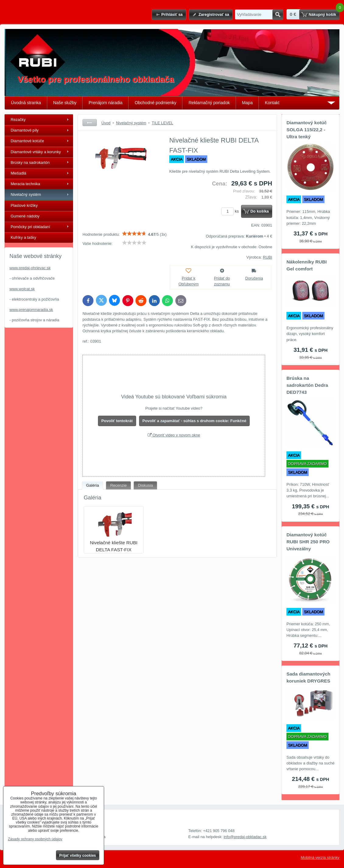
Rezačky (18, 120)
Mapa (247, 103)
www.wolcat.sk (22, 289)
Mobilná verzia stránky (320, 857)
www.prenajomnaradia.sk (31, 310)
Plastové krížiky (24, 205)
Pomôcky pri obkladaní (30, 227)
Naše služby (65, 103)
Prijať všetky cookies (78, 856)
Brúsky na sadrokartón (30, 162)
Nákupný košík (322, 14)
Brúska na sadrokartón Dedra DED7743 (307, 385)
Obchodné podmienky (155, 103)
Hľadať (278, 15)
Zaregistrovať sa (214, 14)
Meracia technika (25, 184)
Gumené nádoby (25, 216)
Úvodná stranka (26, 103)
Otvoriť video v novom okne (174, 435)
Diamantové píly (25, 130)
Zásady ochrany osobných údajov (35, 839)
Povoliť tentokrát (117, 421)
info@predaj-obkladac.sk (245, 837)
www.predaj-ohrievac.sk (30, 268)
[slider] (134, 234)
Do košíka (260, 211)
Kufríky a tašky (23, 237)
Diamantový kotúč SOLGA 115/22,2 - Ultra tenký (307, 130)
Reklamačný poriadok (209, 103)
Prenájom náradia (105, 103)
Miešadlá (18, 173)
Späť (90, 123)
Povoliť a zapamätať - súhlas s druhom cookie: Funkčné (195, 421)
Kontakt (272, 103)
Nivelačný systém (26, 194)
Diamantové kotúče (27, 141)
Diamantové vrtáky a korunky (36, 152)
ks (231, 211)
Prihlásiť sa (172, 14)
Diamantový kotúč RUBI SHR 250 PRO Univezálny (308, 542)
